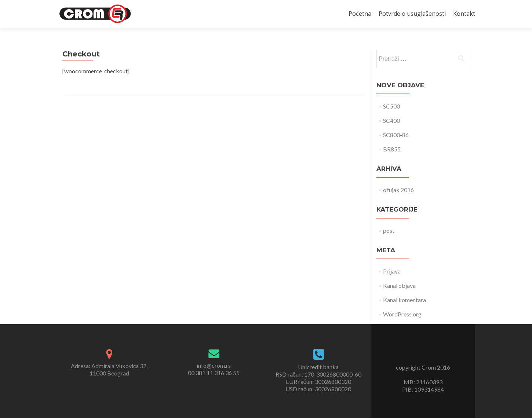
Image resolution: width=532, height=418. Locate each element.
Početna (360, 14)
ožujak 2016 (398, 190)
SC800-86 (396, 135)
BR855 (392, 149)
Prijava (392, 271)
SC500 (391, 106)
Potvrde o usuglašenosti (412, 14)
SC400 (391, 120)
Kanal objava (399, 285)
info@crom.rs (214, 365)
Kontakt (464, 14)
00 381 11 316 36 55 (214, 373)
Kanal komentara (405, 300)
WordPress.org (402, 314)
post (389, 230)
